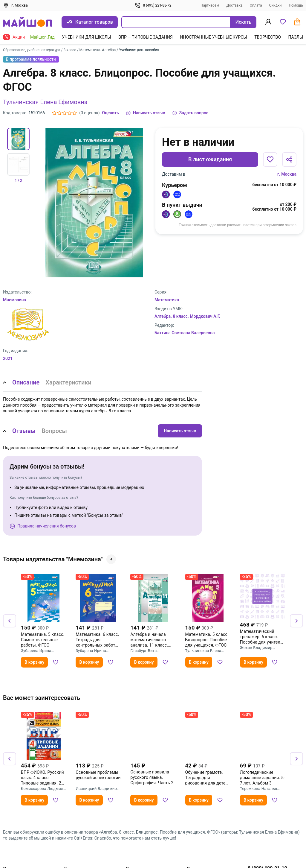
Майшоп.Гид (42, 37)
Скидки (275, 5)
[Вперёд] (296, 621)
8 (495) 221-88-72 (153, 5)
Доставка (234, 5)
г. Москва (287, 174)
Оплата (256, 5)
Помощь (296, 5)
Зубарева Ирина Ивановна (36, 651)
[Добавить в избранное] (270, 159)
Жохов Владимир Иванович (256, 648)
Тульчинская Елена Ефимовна (45, 102)
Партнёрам (210, 5)
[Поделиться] (289, 159)
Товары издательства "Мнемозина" (59, 559)
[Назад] (10, 621)
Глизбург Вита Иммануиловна (145, 651)
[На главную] (27, 22)
